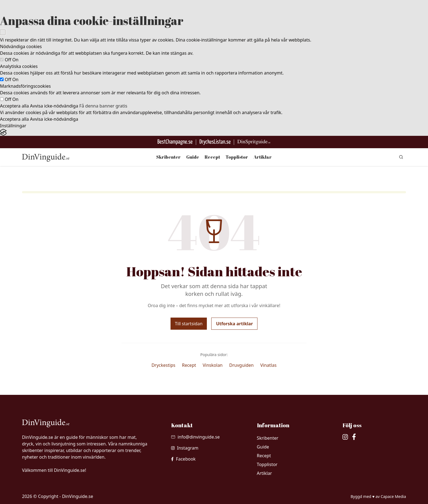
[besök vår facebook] (183, 459)
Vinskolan (213, 365)
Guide (193, 157)
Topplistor (237, 157)
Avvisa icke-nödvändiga (54, 106)
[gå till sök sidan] (401, 157)
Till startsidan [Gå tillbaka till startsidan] (189, 324)
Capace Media (393, 496)
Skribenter (168, 157)
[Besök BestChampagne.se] (175, 142)
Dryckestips (164, 365)
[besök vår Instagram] (185, 448)
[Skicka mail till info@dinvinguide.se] (195, 437)
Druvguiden (241, 365)
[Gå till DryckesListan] (215, 142)
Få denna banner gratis (103, 106)
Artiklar (263, 157)
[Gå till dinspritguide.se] (254, 142)
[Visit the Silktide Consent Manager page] (214, 132)
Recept (212, 157)
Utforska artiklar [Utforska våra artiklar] (234, 324)
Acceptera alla (14, 106)
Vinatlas (268, 365)
